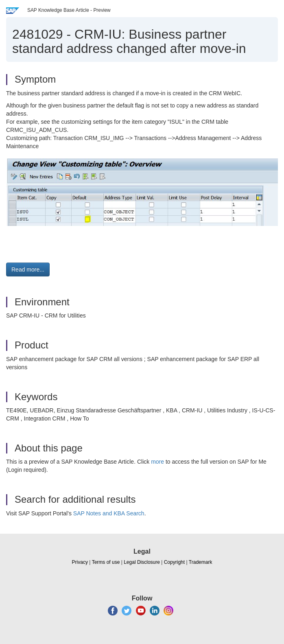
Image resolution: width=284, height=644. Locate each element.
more (157, 462)
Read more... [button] (28, 269)
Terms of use (106, 562)
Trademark (201, 562)
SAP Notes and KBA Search (109, 513)
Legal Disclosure (142, 562)
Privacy (80, 562)
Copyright (174, 562)
